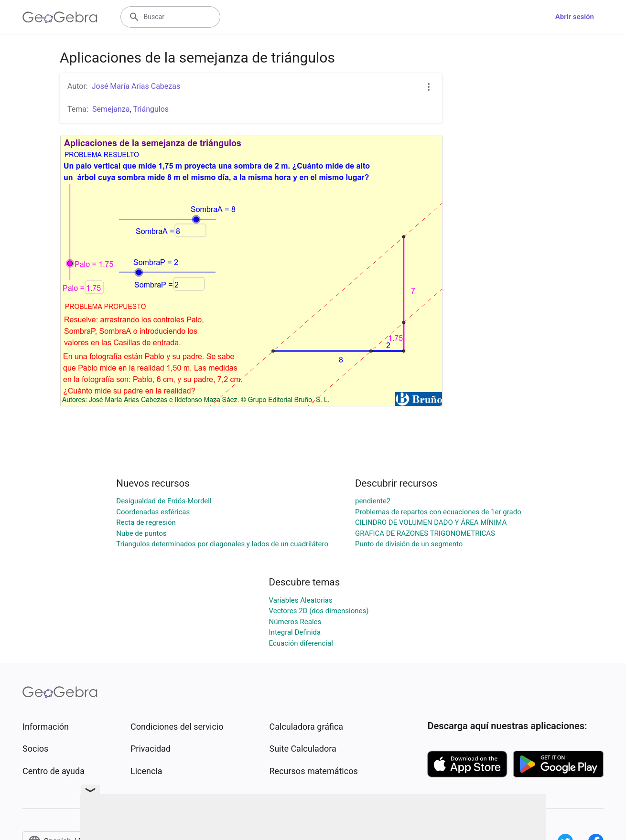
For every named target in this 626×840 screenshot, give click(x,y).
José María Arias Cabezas (136, 86)
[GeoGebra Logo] (60, 17)
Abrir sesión (575, 17)
